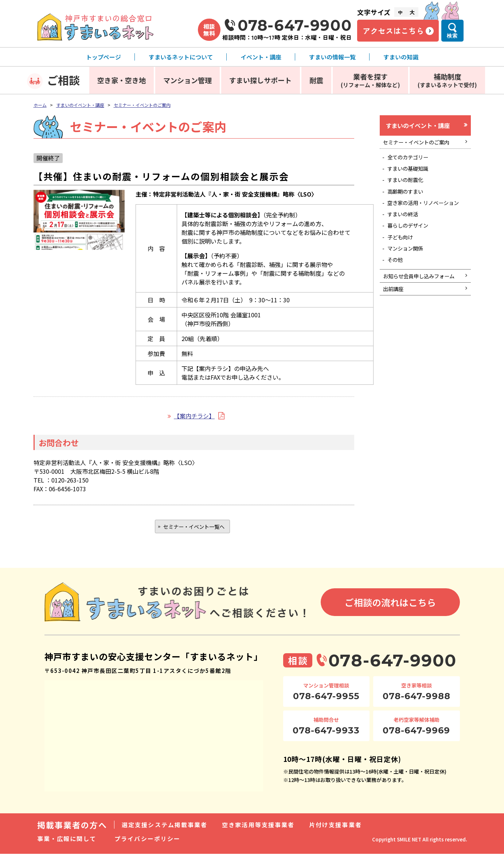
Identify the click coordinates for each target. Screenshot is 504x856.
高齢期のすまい (409, 201)
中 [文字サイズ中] (400, 12)
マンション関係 (409, 272)
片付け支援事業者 (335, 827)
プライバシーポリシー (147, 841)
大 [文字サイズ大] (412, 12)
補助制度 (447, 80)
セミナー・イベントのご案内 (142, 105)
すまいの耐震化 (409, 187)
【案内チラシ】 (194, 416)
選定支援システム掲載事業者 (165, 827)
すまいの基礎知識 (412, 175)
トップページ (103, 57)
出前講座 (395, 326)
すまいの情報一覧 (332, 57)
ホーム (40, 105)
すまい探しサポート (260, 80)
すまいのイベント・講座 (80, 105)
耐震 (316, 80)
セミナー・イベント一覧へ (194, 527)
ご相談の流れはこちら (390, 604)
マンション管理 (187, 80)
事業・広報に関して (67, 841)
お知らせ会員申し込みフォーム (422, 307)
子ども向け (403, 259)
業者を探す (370, 80)
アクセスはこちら (393, 31)
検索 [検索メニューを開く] (452, 36)
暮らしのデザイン (412, 246)
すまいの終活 (406, 233)
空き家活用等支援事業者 (258, 827)
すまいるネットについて (181, 57)
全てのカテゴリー (412, 162)
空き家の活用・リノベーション (426, 217)
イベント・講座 (261, 57)
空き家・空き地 (122, 80)
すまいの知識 (401, 57)
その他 (397, 284)
